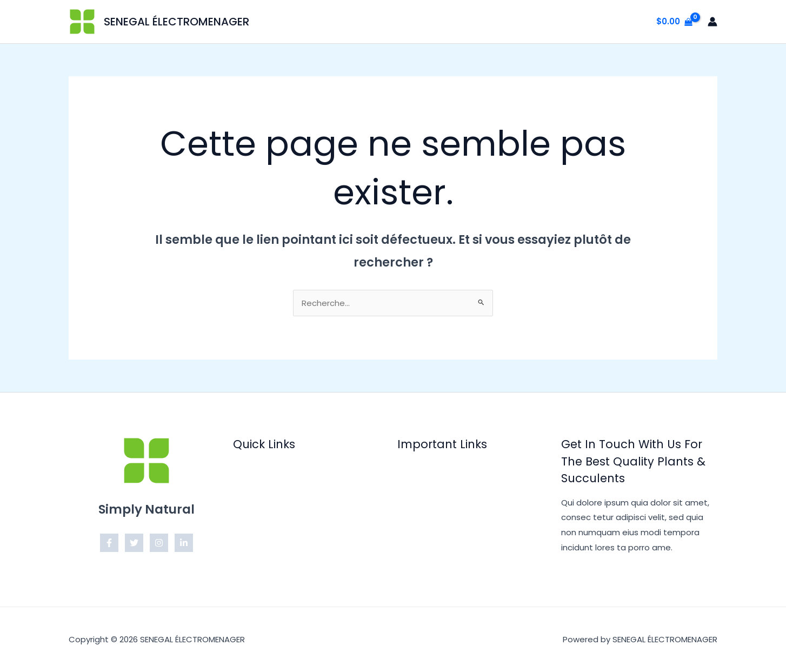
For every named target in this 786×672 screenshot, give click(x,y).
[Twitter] (134, 543)
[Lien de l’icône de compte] (712, 22)
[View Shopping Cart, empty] (674, 22)
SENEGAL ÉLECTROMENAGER (176, 22)
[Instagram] (159, 543)
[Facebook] (109, 543)
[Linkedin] (184, 543)
